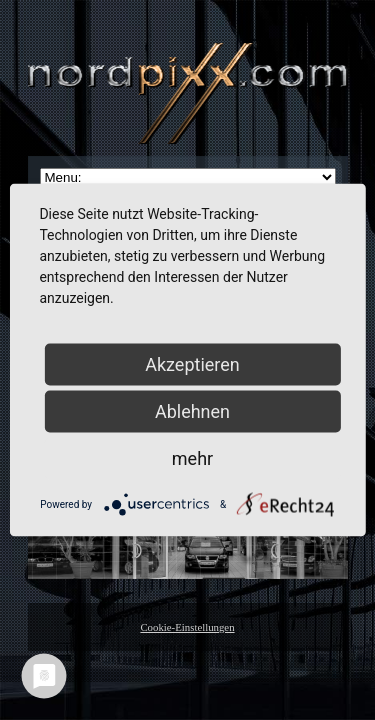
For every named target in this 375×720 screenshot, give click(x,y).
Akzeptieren (192, 364)
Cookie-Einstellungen (187, 627)
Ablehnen (192, 411)
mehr (192, 458)
